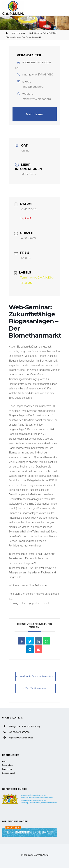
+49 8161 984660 (43, 75)
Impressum (7, 769)
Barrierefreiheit (9, 773)
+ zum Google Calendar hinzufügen (35, 676)
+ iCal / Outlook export (35, 688)
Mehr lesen (35, 114)
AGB (4, 761)
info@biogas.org (33, 87)
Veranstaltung (18, 33)
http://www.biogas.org (37, 99)
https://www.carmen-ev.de (21, 738)
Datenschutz (8, 765)
